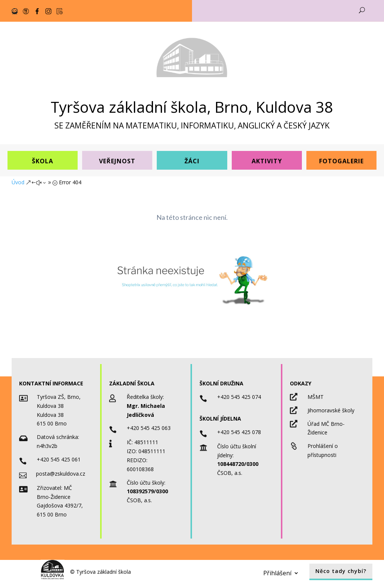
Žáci (192, 161)
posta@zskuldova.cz (61, 474)
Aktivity (267, 161)
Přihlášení (277, 572)
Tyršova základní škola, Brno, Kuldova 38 (192, 107)
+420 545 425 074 (239, 397)
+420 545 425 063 (149, 428)
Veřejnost (117, 161)
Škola (43, 161)
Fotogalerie (341, 161)
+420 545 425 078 (239, 432)
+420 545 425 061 (59, 459)
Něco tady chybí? (341, 571)
